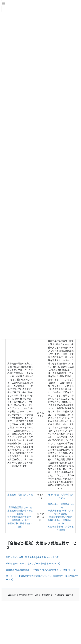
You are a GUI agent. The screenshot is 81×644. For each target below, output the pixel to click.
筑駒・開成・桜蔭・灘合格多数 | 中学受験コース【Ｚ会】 (33, 557)
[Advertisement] (40, 623)
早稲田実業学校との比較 (61, 517)
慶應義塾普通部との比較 (20, 507)
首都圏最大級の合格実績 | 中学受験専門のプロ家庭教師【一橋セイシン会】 (42, 570)
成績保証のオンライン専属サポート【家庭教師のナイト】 (34, 563)
